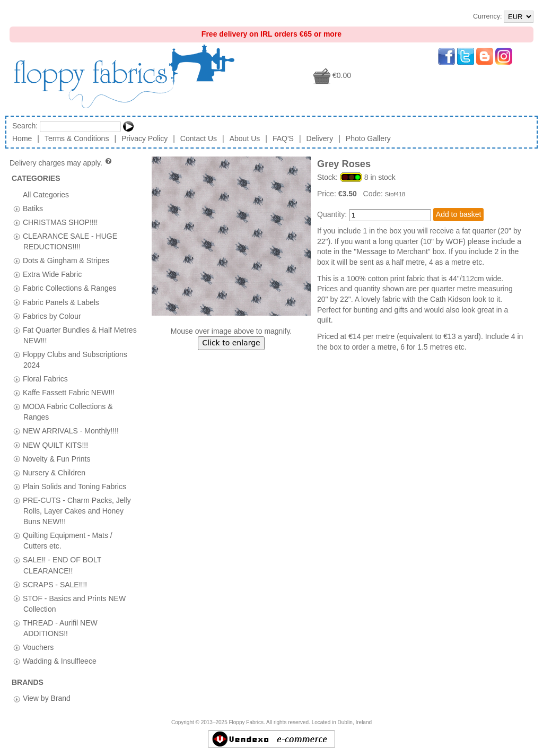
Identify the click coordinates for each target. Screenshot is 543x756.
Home (22, 138)
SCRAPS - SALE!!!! (55, 584)
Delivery (320, 138)
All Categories (46, 194)
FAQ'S (283, 138)
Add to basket (459, 214)
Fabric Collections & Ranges (70, 288)
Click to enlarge (231, 343)
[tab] (17, 209)
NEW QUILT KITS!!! (55, 445)
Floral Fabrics (45, 379)
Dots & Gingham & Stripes (66, 260)
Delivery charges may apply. (61, 163)
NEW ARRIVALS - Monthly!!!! (71, 431)
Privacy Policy (144, 138)
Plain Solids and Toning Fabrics (75, 486)
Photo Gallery (368, 138)
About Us (245, 138)
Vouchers (38, 647)
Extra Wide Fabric (52, 274)
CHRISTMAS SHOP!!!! (60, 222)
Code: (374, 194)
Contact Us (199, 138)
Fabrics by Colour (52, 316)
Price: (328, 194)
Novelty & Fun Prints (57, 458)
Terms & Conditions (77, 138)
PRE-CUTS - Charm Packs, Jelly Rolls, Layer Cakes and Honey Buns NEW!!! (77, 510)
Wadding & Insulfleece (60, 661)
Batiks (33, 208)
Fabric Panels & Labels (61, 302)
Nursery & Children (54, 472)
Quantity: (332, 214)
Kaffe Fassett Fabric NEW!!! (69, 393)
